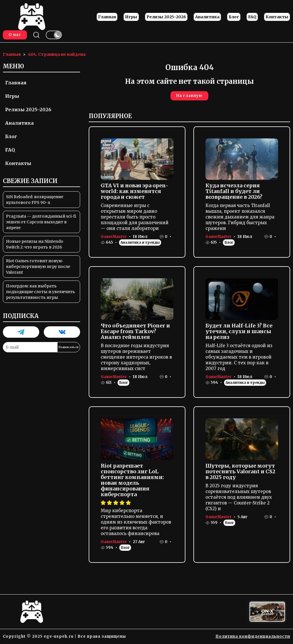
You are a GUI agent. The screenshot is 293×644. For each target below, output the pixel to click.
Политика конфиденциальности (253, 636)
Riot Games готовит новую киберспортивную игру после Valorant (38, 267)
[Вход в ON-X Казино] (267, 612)
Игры (131, 17)
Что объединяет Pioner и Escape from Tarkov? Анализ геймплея (135, 331)
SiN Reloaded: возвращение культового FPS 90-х (35, 200)
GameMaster (114, 237)
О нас (15, 35)
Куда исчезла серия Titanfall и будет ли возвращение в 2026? (234, 191)
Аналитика (207, 17)
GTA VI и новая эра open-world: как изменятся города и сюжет (135, 191)
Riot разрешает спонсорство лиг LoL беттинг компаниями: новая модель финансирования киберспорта (132, 480)
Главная (107, 17)
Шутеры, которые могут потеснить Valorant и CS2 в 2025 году (240, 471)
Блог (234, 17)
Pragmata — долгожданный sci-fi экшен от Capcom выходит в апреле (41, 222)
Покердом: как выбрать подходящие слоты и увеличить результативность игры (40, 292)
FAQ (252, 17)
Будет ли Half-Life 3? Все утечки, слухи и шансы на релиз (239, 331)
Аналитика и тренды (140, 242)
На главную (189, 96)
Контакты (277, 17)
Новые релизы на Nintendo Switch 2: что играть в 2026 (35, 244)
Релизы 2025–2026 (166, 17)
